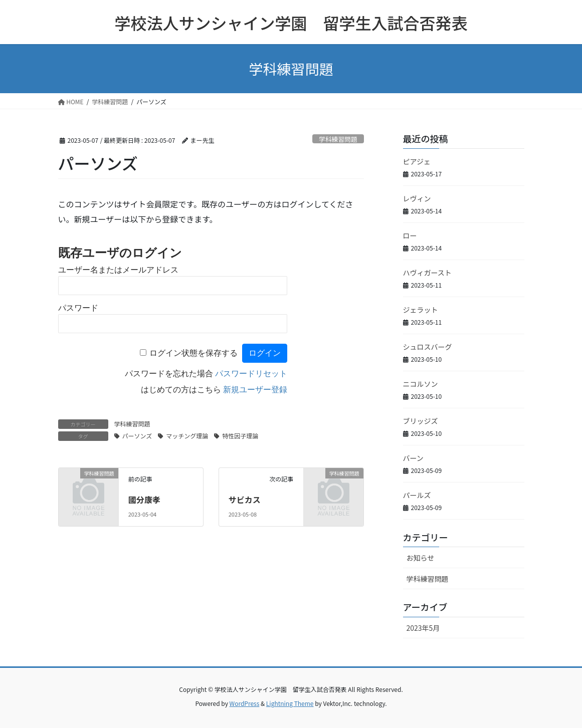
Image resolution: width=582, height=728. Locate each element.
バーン (413, 458)
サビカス (245, 500)
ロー (410, 235)
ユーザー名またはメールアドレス (118, 270)
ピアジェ (417, 161)
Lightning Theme (290, 703)
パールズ (417, 495)
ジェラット (421, 310)
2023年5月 (423, 628)
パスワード (78, 308)
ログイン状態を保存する (193, 353)
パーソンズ (137, 436)
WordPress (245, 703)
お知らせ (421, 558)
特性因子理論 (240, 436)
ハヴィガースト (427, 273)
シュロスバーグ (428, 347)
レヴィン (417, 198)
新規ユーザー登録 (255, 390)
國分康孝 (144, 500)
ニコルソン (421, 384)
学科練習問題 (338, 139)
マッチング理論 (187, 436)
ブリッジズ (421, 421)
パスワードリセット (251, 374)
